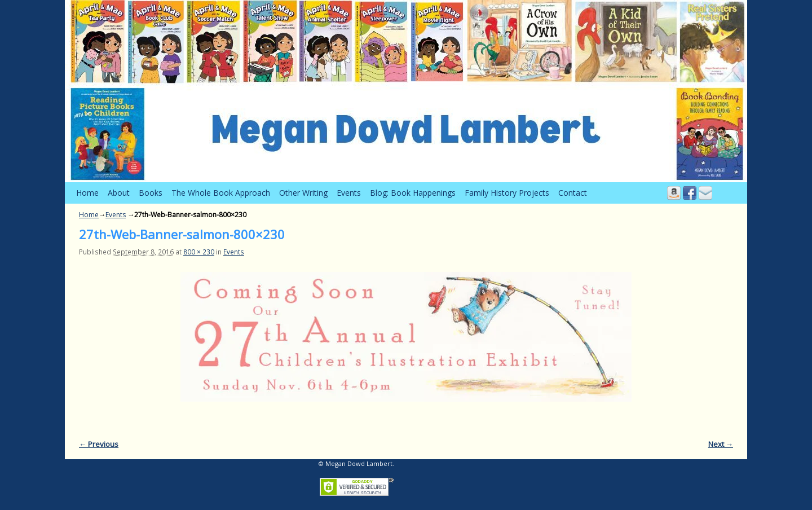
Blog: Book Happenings (413, 193)
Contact (573, 193)
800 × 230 (199, 252)
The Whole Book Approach (221, 193)
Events (349, 193)
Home (87, 193)
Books (151, 193)
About (119, 193)
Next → (721, 444)
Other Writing (303, 193)
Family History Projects (507, 193)
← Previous (99, 444)
